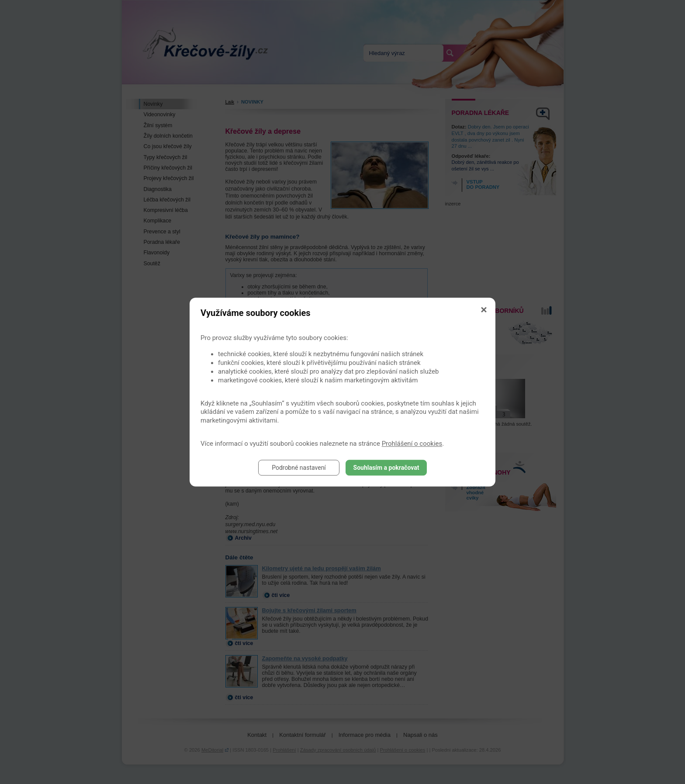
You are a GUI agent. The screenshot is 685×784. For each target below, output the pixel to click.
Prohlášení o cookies (412, 444)
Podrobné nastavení (299, 468)
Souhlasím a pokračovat (386, 468)
